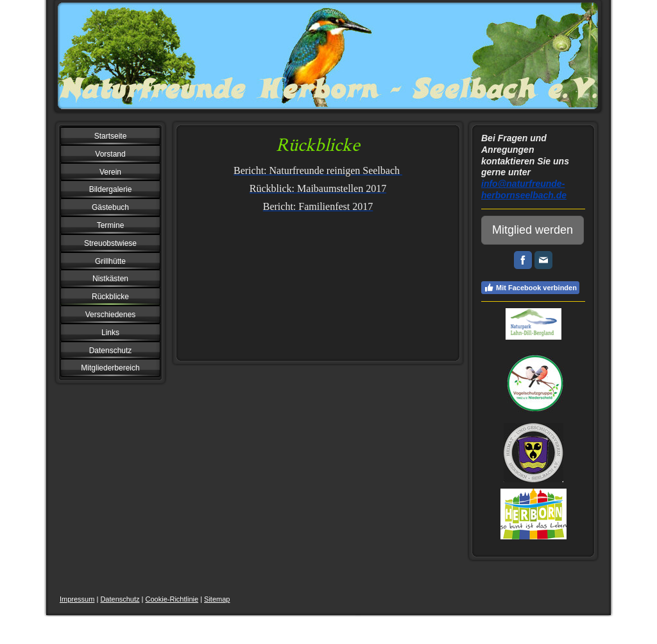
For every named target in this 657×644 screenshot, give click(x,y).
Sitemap (217, 599)
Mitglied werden (533, 230)
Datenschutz (120, 599)
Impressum (77, 599)
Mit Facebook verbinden (530, 288)
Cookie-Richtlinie (172, 599)
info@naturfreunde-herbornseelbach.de (524, 189)
